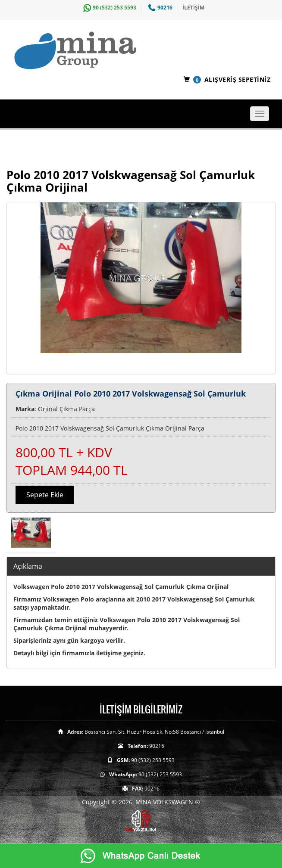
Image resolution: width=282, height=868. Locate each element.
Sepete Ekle (45, 495)
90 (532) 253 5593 (109, 8)
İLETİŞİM (193, 8)
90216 (159, 8)
